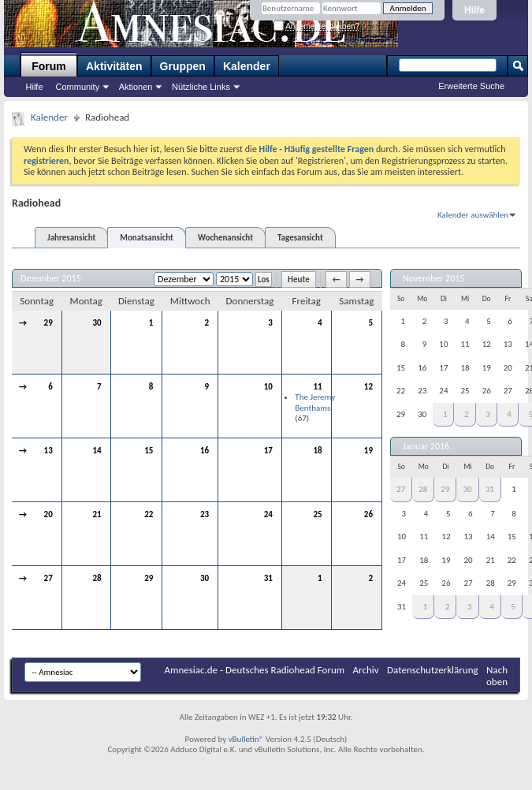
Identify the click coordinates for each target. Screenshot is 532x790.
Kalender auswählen (473, 215)
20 (48, 514)
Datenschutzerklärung (433, 670)
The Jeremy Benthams (315, 402)
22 (149, 514)
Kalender (247, 66)
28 (97, 578)
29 (48, 323)
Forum (49, 66)
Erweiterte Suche (471, 86)
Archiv (366, 670)
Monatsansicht (147, 238)
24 (268, 514)
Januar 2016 (426, 446)
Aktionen (136, 87)
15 (149, 451)
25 (318, 514)
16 (205, 451)
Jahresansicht (71, 238)
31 (268, 578)
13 (48, 451)
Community (78, 87)
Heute (299, 279)
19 (368, 451)
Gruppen (183, 66)
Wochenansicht (225, 238)
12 (368, 387)
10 (268, 387)
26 (368, 514)
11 (318, 387)
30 (97, 323)
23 (205, 514)
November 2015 (433, 278)
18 (318, 451)
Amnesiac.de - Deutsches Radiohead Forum (255, 670)
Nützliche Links (201, 87)
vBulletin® (246, 739)
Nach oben (497, 676)
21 (97, 514)
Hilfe (474, 10)
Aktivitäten (114, 66)
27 (48, 578)
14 (97, 451)
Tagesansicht (300, 238)
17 (268, 451)
